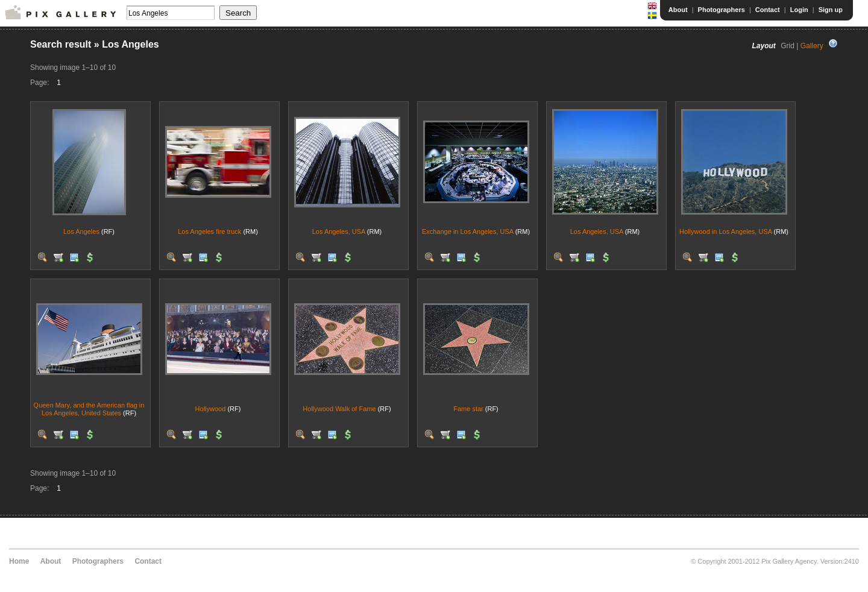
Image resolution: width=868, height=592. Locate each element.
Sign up (831, 10)
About (678, 10)
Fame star (468, 409)
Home (19, 561)
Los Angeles (81, 231)
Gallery (812, 46)
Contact (768, 10)
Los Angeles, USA (339, 231)
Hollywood (211, 409)
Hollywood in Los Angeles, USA (725, 231)
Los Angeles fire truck (209, 231)
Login (799, 10)
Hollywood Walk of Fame (339, 409)
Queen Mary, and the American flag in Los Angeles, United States (89, 409)
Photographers (722, 10)
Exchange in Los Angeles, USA (468, 231)
